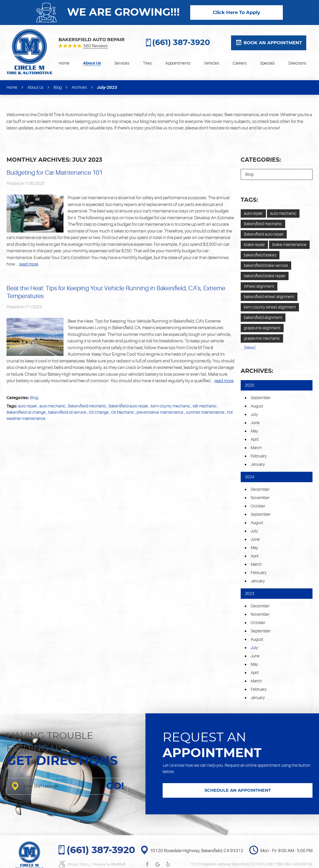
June (255, 423)
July (254, 414)
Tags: (249, 200)
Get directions (62, 761)
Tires (147, 63)
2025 (250, 385)
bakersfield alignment (263, 318)
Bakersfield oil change (26, 412)
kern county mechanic (170, 406)
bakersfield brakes (260, 255)
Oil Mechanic (123, 412)
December (260, 489)
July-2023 (107, 87)
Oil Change (99, 412)
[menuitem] (64, 63)
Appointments (178, 63)
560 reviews (95, 46)
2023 (250, 594)
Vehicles (211, 63)
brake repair (254, 245)
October (258, 506)
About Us (92, 63)
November (260, 498)
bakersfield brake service (266, 266)
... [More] (248, 348)
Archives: (257, 371)
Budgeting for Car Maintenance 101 (55, 173)
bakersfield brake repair (265, 276)
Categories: (261, 160)
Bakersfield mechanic (87, 406)
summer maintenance (205, 412)
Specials (267, 63)
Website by (109, 864)
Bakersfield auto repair (128, 406)
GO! (115, 786)
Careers (240, 63)
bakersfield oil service (67, 412)
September (261, 398)
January (258, 464)
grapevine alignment (262, 328)
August (257, 406)
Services (122, 63)
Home (64, 63)
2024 (250, 477)
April (255, 439)
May (254, 431)
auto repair (27, 406)
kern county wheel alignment (270, 307)
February (259, 456)
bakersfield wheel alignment (269, 297)
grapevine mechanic (262, 338)
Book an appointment (273, 43)
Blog (58, 87)
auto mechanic (52, 406)
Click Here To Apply (237, 13)
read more (29, 264)
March (256, 448)
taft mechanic (205, 406)
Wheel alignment (259, 286)
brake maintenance (289, 245)
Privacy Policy (79, 864)
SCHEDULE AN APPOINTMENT (238, 790)
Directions (297, 63)
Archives (79, 87)
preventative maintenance (160, 412)
